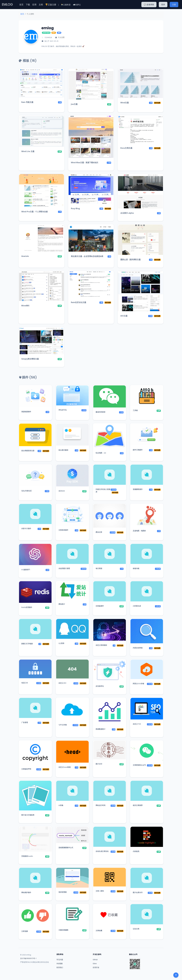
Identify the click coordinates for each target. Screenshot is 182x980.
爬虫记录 (99, 532)
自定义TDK (137, 724)
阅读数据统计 (101, 729)
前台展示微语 (63, 450)
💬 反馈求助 (149, 5)
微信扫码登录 (101, 412)
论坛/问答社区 (27, 491)
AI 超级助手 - (26, 570)
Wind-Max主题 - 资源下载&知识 (84, 162)
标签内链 (136, 568)
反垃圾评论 (100, 686)
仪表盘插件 (100, 606)
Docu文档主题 (126, 148)
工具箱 (135, 410)
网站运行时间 (101, 805)
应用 (34, 5)
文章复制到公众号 (139, 765)
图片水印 (99, 764)
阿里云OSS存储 (138, 684)
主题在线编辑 (63, 930)
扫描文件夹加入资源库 (103, 491)
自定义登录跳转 (101, 645)
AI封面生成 (137, 606)
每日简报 (99, 568)
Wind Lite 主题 (28, 151)
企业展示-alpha (127, 213)
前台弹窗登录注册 (28, 451)
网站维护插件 (26, 892)
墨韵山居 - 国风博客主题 (130, 260)
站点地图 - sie (101, 453)
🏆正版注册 (51, 5)
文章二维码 (100, 891)
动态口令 (25, 683)
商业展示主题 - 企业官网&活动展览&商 (87, 256)
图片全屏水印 (138, 892)
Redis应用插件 (27, 607)
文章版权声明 (26, 769)
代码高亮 (136, 851)
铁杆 (54, 33)
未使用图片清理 (64, 568)
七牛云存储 (63, 725)
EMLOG (7, 4)
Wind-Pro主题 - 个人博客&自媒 (35, 212)
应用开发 (96, 967)
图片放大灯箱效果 (28, 815)
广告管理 (25, 722)
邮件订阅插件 (138, 450)
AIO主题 (124, 316)
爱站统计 (62, 604)
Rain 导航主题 (27, 102)
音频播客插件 (138, 489)
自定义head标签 (65, 767)
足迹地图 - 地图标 (139, 531)
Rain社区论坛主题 (79, 302)
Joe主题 (74, 104)
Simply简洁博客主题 (30, 359)
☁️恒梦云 (77, 5)
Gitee (95, 963)
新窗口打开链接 (27, 644)
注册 (174, 5)
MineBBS (25, 306)
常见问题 (60, 960)
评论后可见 (63, 410)
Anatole (25, 256)
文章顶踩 (25, 931)
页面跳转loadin (27, 856)
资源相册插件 (26, 412)
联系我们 (60, 967)
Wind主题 (125, 103)
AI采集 (61, 805)
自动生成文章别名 (102, 851)
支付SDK (62, 491)
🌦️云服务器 (66, 5)
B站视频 (60, 963)
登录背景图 (63, 892)
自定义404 (62, 683)
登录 (163, 5)
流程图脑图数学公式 (66, 848)
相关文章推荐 (138, 805)
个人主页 (61, 37)
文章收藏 (99, 931)
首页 (21, 5)
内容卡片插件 (26, 528)
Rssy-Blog (75, 208)
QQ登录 (61, 643)
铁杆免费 (157, 103)
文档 (41, 5)
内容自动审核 (138, 648)
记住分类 (136, 929)
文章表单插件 (63, 530)
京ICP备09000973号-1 (28, 958)
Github (95, 960)
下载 (28, 5)
